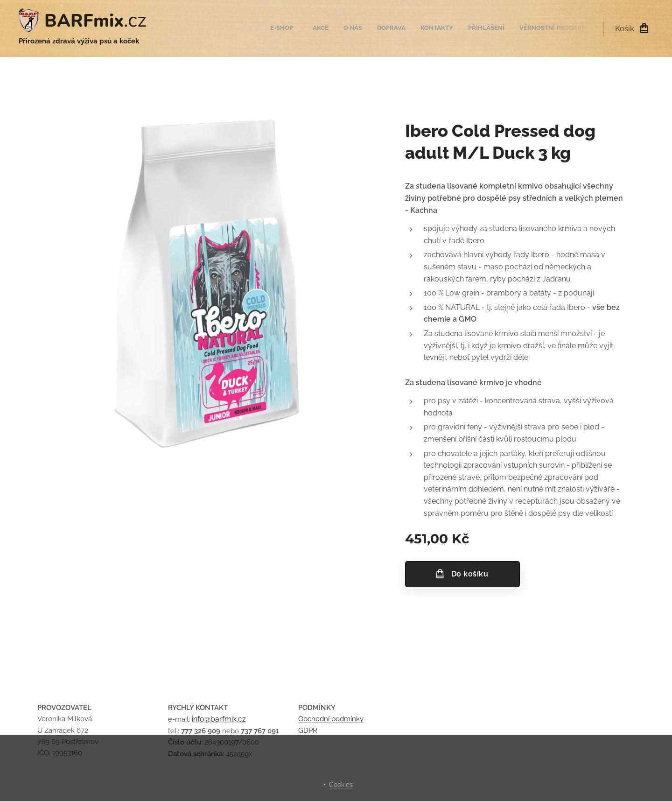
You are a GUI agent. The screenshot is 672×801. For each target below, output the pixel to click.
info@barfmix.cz (219, 719)
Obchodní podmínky (331, 719)
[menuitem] (497, 28)
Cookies (341, 785)
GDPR (308, 730)
